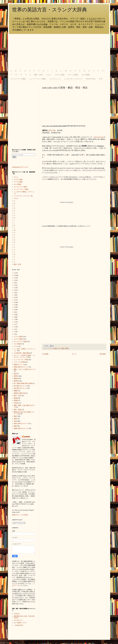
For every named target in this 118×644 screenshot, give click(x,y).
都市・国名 (17, 410)
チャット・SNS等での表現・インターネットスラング (25, 356)
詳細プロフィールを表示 (20, 515)
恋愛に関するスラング (21, 428)
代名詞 (16, 403)
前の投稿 (103, 354)
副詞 (15, 419)
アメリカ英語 (73, 75)
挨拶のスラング (19, 365)
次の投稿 (45, 354)
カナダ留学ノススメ (20, 623)
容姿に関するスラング (21, 424)
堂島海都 (27, 437)
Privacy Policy (91, 79)
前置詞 (16, 400)
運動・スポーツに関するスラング (25, 369)
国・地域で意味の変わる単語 (23, 383)
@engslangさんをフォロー (20, 167)
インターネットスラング (73, 79)
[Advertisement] (59, 51)
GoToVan (17, 614)
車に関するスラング (20, 386)
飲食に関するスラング (21, 367)
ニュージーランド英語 (37, 79)
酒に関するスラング (20, 388)
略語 (15, 426)
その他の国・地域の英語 (22, 353)
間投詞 (16, 378)
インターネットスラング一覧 (23, 196)
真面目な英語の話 (20, 393)
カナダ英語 (86, 75)
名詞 (15, 421)
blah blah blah (99, 137)
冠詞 (15, 374)
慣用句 (67, 348)
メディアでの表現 (20, 362)
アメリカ (52, 130)
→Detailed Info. (19, 625)
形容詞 (16, 381)
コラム (49, 75)
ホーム (74, 354)
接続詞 (16, 398)
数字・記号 (39, 75)
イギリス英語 (60, 75)
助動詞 (16, 391)
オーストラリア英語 (18, 79)
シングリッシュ (55, 79)
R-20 (101, 79)
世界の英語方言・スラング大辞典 (50, 10)
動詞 (15, 416)
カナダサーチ (18, 620)
